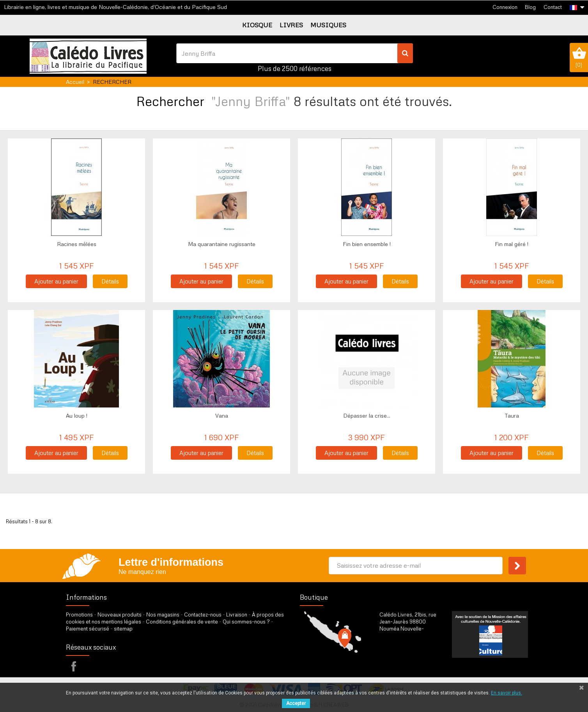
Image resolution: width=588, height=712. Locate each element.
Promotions (79, 615)
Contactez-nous (203, 615)
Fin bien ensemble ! (367, 244)
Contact (553, 7)
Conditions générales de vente (182, 622)
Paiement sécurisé (88, 629)
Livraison (237, 615)
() (579, 57)
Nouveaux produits (120, 615)
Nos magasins (163, 615)
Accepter (296, 703)
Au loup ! (77, 415)
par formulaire (418, 662)
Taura (512, 415)
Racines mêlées (77, 244)
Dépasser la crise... (367, 415)
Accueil (75, 82)
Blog (530, 7)
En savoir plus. (507, 693)
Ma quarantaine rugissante (222, 244)
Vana (222, 415)
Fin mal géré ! (512, 244)
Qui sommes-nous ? (246, 622)
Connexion (505, 7)
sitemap (123, 629)
